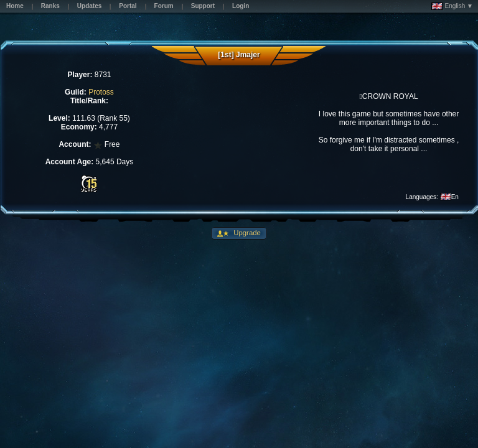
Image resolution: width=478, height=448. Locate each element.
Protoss (101, 92)
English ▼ (452, 6)
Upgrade (246, 233)
